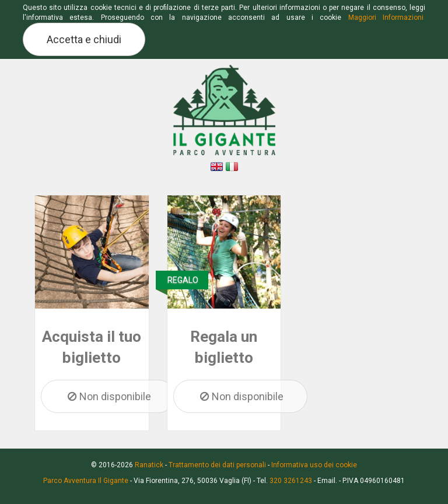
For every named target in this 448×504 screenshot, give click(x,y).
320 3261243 (291, 481)
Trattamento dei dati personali (217, 465)
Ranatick (149, 465)
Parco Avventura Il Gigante (86, 481)
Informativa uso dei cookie (314, 465)
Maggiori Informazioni (386, 17)
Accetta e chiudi (84, 39)
